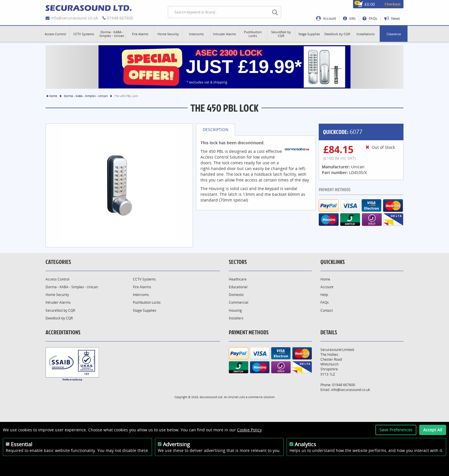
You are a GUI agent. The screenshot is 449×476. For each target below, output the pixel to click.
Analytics (305, 444)
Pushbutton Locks (147, 302)
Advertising (176, 444)
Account (326, 18)
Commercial (239, 302)
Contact (327, 310)
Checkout (393, 4)
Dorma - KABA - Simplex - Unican (86, 96)
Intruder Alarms (58, 302)
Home (53, 96)
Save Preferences (396, 430)
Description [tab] (216, 130)
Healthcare (238, 279)
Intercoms (141, 295)
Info (349, 18)
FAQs (370, 18)
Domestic (236, 295)
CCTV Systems (144, 279)
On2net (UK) (237, 397)
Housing (235, 310)
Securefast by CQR (60, 310)
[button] (55, 34)
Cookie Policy (249, 430)
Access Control (57, 279)
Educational (238, 287)
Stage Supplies (145, 310)
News (392, 18)
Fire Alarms (142, 287)
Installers (236, 318)
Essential (22, 444)
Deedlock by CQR (59, 318)
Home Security (57, 295)
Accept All (433, 430)
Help (324, 295)
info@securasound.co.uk (74, 18)
